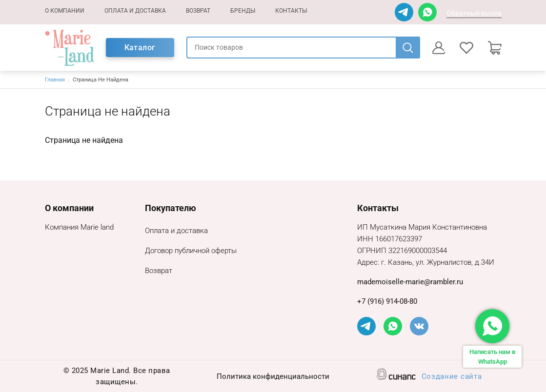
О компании (65, 11)
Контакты (291, 11)
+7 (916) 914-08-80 (387, 301)
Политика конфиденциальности (273, 377)
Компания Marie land (79, 228)
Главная (55, 80)
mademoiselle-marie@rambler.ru (410, 282)
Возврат (198, 11)
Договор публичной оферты (191, 251)
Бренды (243, 11)
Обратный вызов (474, 13)
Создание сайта (452, 377)
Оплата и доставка (135, 11)
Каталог (140, 48)
